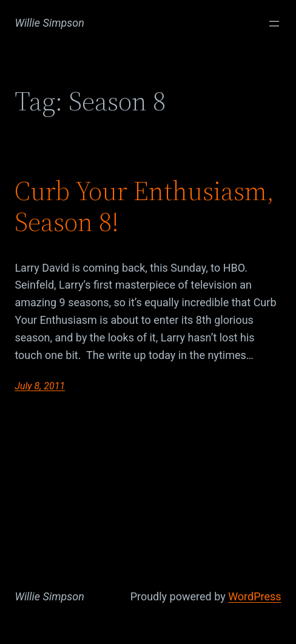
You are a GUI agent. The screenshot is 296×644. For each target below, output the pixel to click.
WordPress (254, 596)
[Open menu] (274, 24)
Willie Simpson (49, 23)
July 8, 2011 (40, 386)
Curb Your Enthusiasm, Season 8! (144, 206)
